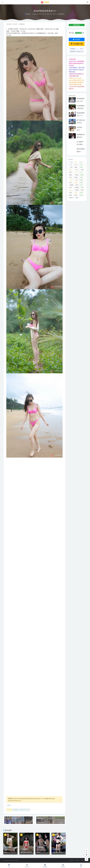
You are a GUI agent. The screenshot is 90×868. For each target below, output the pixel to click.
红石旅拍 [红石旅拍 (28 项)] (72, 188)
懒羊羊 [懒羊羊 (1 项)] (82, 175)
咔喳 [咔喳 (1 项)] (82, 170)
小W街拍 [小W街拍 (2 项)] (82, 172)
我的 (81, 865)
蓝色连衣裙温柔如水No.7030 (81, 152)
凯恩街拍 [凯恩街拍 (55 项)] (77, 167)
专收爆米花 (61, 14)
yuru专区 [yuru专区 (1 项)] (77, 162)
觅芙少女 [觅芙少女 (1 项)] (72, 193)
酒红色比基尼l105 (26, 852)
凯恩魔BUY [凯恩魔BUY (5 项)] (82, 167)
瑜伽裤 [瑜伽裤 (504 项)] (72, 185)
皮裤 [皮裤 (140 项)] (77, 185)
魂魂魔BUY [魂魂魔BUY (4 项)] (82, 195)
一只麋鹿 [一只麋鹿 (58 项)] (72, 165)
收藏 (9, 810)
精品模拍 (45, 865)
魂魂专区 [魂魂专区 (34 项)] (77, 195)
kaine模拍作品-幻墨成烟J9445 (80, 144)
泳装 (9, 805)
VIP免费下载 (77, 44)
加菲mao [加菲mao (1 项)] (72, 170)
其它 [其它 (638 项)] (72, 167)
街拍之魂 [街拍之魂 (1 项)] (72, 190)
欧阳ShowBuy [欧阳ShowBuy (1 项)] (77, 177)
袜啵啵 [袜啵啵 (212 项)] (77, 190)
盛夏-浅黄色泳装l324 (10, 851)
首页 (16, 24)
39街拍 (17, 860)
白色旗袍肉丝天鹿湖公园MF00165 (81, 108)
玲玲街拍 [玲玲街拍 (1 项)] (72, 183)
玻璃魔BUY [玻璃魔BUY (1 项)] (82, 183)
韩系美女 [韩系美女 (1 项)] (72, 195)
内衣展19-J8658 (58, 852)
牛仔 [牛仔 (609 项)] (77, 180)
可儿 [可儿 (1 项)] (77, 170)
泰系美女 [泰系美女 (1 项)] (82, 177)
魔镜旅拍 (28, 14)
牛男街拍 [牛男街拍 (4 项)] (82, 180)
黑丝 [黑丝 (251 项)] (77, 198)
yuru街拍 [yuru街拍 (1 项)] (82, 162)
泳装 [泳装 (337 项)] (72, 180)
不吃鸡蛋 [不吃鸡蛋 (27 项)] (82, 165)
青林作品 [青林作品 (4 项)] (82, 193)
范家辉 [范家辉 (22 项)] (77, 188)
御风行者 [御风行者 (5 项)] (72, 175)
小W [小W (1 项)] (77, 172)
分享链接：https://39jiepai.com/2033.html (21, 810)
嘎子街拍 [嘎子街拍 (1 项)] (72, 172)
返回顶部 (83, 860)
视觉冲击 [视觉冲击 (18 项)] (77, 193)
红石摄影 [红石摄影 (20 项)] (82, 185)
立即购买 (77, 39)
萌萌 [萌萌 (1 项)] (82, 188)
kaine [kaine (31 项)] (72, 162)
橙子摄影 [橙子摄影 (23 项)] (72, 177)
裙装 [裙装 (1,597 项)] (82, 190)
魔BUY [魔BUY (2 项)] (72, 198)
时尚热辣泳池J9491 (41, 851)
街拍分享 (41, 847)
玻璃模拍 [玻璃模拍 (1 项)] (77, 183)
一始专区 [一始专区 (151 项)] (77, 165)
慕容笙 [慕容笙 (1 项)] (77, 175)
